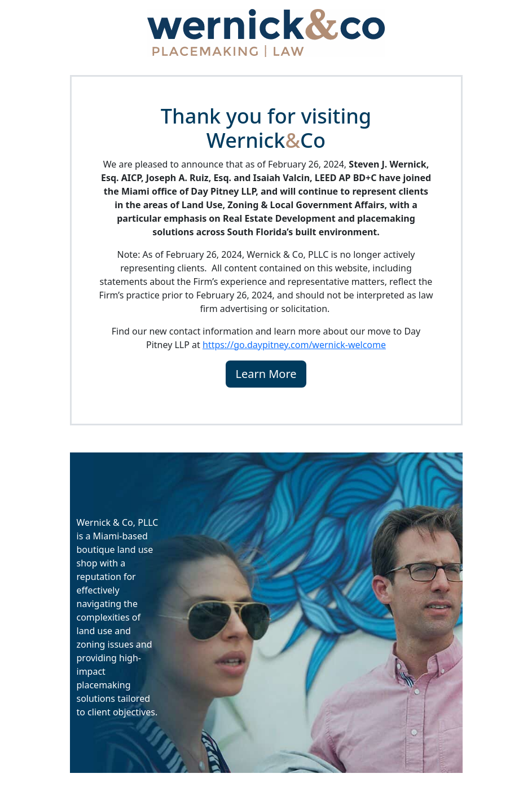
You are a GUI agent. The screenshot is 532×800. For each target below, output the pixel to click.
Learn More (266, 374)
